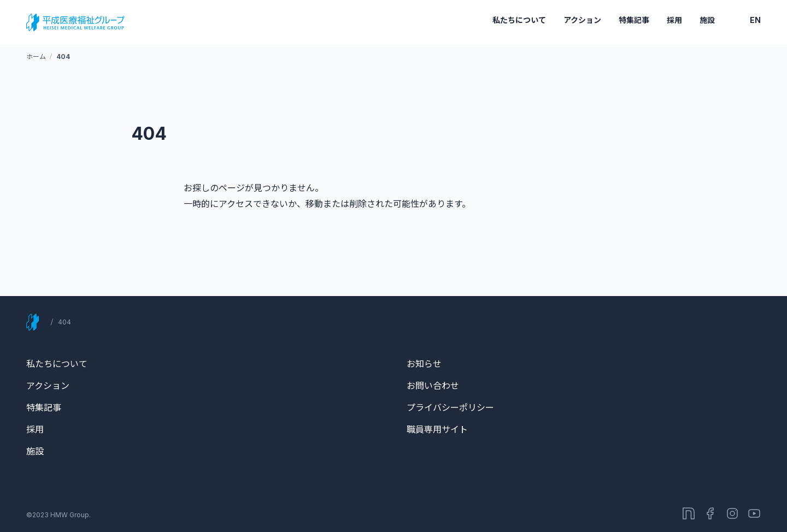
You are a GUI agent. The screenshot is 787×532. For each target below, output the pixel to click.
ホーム (36, 57)
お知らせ (424, 364)
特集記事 (634, 20)
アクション (582, 20)
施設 (707, 20)
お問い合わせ (433, 386)
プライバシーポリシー (450, 407)
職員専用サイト (437, 429)
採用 (674, 20)
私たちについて (519, 20)
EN (755, 20)
